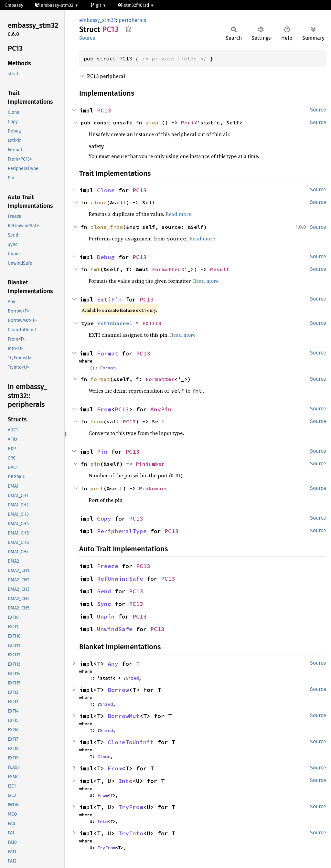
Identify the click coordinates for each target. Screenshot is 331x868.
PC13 (104, 110)
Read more (178, 214)
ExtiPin (109, 299)
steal (154, 122)
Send (104, 591)
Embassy (14, 5)
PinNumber (150, 464)
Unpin (106, 616)
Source (87, 38)
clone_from (107, 227)
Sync (104, 604)
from (97, 421)
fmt (95, 269)
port (97, 488)
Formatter (166, 269)
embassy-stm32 (55, 5)
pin (95, 464)
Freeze (108, 566)
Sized (132, 678)
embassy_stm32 (98, 20)
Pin (102, 452)
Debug (106, 257)
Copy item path (129, 29)
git (96, 5)
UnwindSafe (115, 629)
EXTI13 (152, 323)
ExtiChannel (115, 323)
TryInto (131, 833)
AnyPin (161, 409)
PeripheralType (122, 531)
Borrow (118, 690)
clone (99, 202)
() (92, 368)
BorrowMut (124, 716)
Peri (187, 122)
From (104, 409)
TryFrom (131, 807)
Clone (106, 190)
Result (220, 269)
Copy (104, 519)
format (100, 379)
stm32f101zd (134, 5)
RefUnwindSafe (120, 579)
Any (113, 664)
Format (108, 353)
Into (125, 781)
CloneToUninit (131, 742)
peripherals (132, 20)
